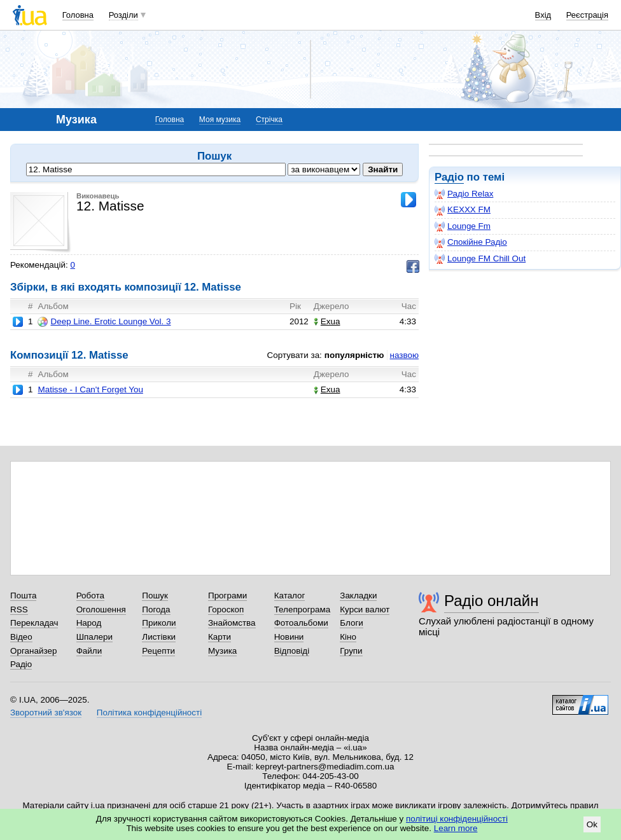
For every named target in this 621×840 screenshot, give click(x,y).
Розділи (123, 15)
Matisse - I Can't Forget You (90, 389)
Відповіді (292, 651)
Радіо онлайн (492, 601)
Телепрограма (303, 609)
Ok (592, 824)
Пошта (23, 596)
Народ (89, 623)
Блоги (352, 623)
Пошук (155, 596)
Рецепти (158, 651)
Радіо (449, 177)
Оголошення (101, 609)
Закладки (358, 596)
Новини (289, 637)
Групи (351, 651)
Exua (327, 321)
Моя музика (220, 120)
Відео (21, 637)
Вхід (543, 15)
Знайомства (232, 623)
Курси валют (365, 609)
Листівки (159, 637)
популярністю (354, 355)
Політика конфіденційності (149, 713)
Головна (78, 15)
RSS (19, 609)
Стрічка (269, 120)
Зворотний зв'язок (46, 713)
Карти (220, 637)
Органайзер (33, 651)
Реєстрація (587, 15)
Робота (90, 596)
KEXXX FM (463, 210)
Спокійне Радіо (471, 242)
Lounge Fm (463, 226)
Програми (227, 596)
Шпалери (94, 637)
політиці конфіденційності (457, 819)
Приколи (159, 623)
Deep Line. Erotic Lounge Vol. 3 (104, 322)
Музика (222, 651)
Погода (156, 609)
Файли (89, 651)
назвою (404, 355)
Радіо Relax (464, 194)
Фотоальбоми (301, 623)
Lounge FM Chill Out (480, 259)
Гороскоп (226, 609)
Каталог (290, 596)
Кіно (348, 637)
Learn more (456, 828)
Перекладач (34, 623)
